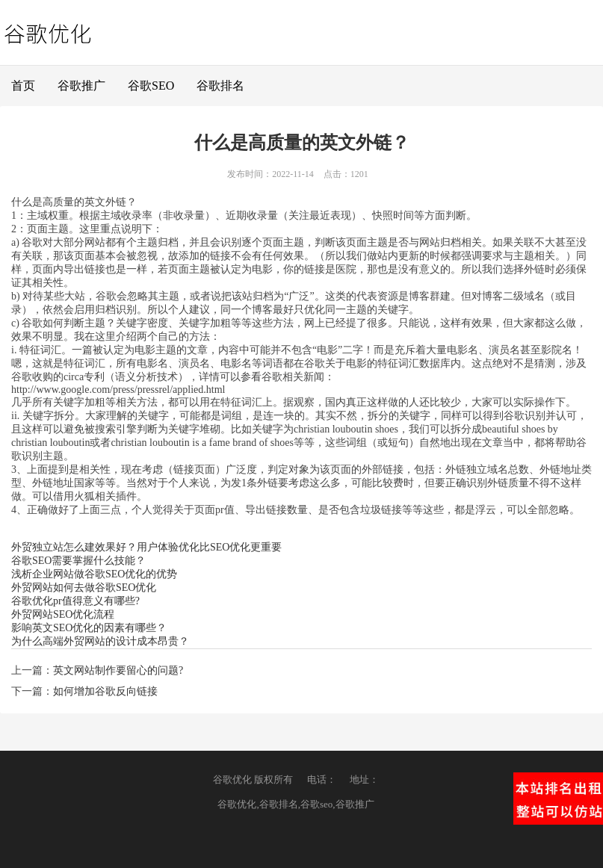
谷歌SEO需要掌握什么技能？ (78, 561)
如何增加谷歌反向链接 (105, 691)
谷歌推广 (81, 86)
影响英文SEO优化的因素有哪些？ (89, 628)
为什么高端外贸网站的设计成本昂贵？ (100, 641)
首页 (23, 86)
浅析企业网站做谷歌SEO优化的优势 (94, 574)
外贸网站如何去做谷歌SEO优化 (84, 588)
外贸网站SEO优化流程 (63, 614)
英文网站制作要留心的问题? (118, 670)
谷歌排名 (220, 86)
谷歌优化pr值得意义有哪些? (75, 601)
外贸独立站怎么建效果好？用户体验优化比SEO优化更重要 (146, 547)
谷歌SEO (151, 86)
